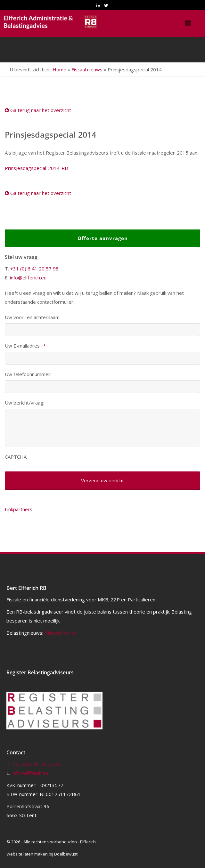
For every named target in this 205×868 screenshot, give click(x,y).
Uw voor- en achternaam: (33, 317)
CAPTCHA (16, 457)
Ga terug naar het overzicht (38, 110)
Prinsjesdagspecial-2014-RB (36, 168)
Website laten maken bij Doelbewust (42, 854)
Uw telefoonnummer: (28, 374)
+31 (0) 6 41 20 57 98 (34, 269)
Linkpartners (19, 509)
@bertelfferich (60, 633)
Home (59, 69)
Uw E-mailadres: (25, 346)
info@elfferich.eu (28, 277)
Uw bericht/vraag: (25, 403)
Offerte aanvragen (103, 238)
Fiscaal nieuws (87, 69)
